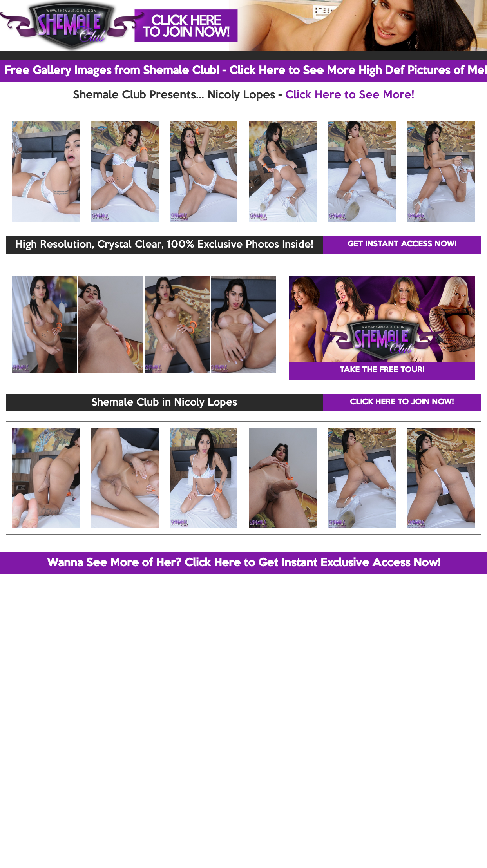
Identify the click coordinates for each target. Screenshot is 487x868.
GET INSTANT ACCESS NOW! (402, 245)
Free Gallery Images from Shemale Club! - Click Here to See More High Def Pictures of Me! (246, 71)
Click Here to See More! (350, 95)
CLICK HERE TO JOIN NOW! (402, 402)
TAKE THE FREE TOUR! (382, 370)
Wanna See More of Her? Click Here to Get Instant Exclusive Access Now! (244, 563)
